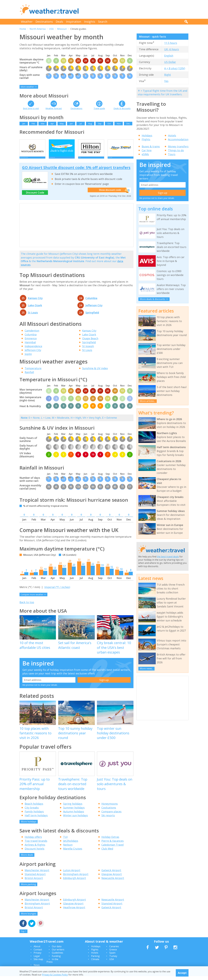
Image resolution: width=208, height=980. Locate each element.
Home (23, 29)
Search (103, 22)
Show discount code (110, 194)
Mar (43, 124)
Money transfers (178, 146)
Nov (119, 124)
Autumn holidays (74, 815)
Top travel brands (36, 845)
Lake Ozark (35, 309)
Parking (95, 960)
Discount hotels (35, 852)
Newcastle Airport (113, 882)
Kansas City (35, 302)
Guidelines (57, 957)
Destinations (44, 22)
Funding (56, 960)
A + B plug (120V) (175, 68)
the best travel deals (168, 557)
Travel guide (99, 108)
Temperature (33, 372)
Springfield (92, 316)
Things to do (176, 150)
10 (45, 573)
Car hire (147, 150)
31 (89, 564)
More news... (147, 668)
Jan (24, 124)
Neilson (68, 849)
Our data (57, 950)
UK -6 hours (172, 49)
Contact (38, 953)
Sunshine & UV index (95, 372)
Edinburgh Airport (75, 882)
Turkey (113, 960)
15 (112, 571)
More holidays (29, 825)
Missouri (62, 29)
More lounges (29, 917)
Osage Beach (90, 342)
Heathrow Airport (74, 911)
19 (102, 569)
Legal (37, 960)
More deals (27, 859)
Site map (38, 963)
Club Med (107, 852)
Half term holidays (36, 819)
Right (168, 75)
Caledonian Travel (113, 849)
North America (38, 29)
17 (64, 570)
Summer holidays (74, 811)
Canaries (114, 950)
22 (83, 568)
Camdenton (32, 334)
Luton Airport (72, 874)
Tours (172, 154)
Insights (90, 22)
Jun (71, 124)
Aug (90, 124)
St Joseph (88, 350)
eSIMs (145, 154)
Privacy (37, 957)
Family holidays (34, 815)
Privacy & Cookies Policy (55, 975)
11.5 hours (171, 43)
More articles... (148, 401)
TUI (65, 841)
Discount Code (35, 196)
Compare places (111, 815)
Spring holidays (73, 808)
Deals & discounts (122, 108)
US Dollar (170, 62)
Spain (112, 957)
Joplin (28, 358)
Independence (33, 350)
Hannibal (30, 346)
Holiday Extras (110, 841)
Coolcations (109, 811)
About (37, 950)
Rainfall (29, 376)
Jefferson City (94, 309)
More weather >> (29, 87)
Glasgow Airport (112, 878)
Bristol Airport (34, 882)
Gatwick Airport (111, 874)
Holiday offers (33, 841)
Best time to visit (31, 108)
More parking (28, 888)
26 (98, 566)
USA (51, 29)
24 (60, 567)
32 (79, 563)
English (169, 56)
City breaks (32, 811)
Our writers (58, 953)
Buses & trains (151, 146)
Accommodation (178, 139)
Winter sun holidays (75, 819)
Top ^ (23, 935)
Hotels (172, 135)
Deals (59, 22)
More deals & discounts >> (154, 299)
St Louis (33, 316)
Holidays (147, 135)
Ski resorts (108, 819)
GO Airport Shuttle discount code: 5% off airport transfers (76, 171)
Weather (27, 22)
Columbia (91, 302)
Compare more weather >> (33, 598)
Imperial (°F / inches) (57, 591)
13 (41, 572)
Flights (146, 139)
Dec (128, 124)
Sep (100, 124)
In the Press (52, 964)
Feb (33, 124)
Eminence (31, 342)
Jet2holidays (71, 845)
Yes (166, 81)
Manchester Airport (37, 874)
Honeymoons (110, 808)
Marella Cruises (73, 852)
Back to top (27, 606)
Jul (81, 124)
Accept (182, 973)
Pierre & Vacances (113, 845)
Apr (52, 124)
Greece (113, 953)
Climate (95, 963)
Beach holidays (34, 808)
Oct (109, 124)
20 (51, 569)
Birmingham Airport (76, 878)
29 (70, 565)
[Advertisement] (136, 9)
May (62, 124)
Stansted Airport (35, 878)
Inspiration (74, 22)
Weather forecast (54, 108)
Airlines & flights (35, 849)
